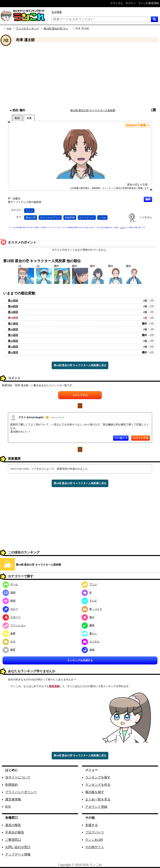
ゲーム (10, 584)
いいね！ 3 (121, 438)
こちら (122, 227)
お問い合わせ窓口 (18, 847)
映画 (9, 601)
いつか (102, 218)
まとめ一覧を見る (98, 799)
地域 (88, 650)
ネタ (9, 642)
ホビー (10, 609)
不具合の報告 (15, 832)
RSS (8, 807)
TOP (9, 28)
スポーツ (12, 617)
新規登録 (54, 686)
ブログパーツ (95, 832)
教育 (9, 650)
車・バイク (92, 609)
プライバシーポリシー (21, 792)
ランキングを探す (98, 777)
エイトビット (87, 218)
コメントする (80, 395)
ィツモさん (146, 217)
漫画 (9, 592)
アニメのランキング (27, 28)
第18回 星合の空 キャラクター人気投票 (66, 28)
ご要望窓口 (13, 840)
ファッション (14, 625)
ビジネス (91, 642)
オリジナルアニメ (50, 218)
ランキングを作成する (80, 660)
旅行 (88, 617)
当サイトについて (18, 777)
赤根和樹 (70, 218)
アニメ (29, 211)
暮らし (89, 633)
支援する (91, 825)
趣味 (88, 625)
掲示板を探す (95, 792)
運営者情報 (13, 799)
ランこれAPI (94, 840)
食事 (9, 633)
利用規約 (11, 785)
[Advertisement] (80, 75)
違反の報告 (13, 825)
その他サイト (95, 847)
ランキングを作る (98, 785)
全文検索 (57, 12)
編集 (148, 199)
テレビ (89, 601)
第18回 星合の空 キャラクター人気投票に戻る (80, 365)
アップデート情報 (18, 854)
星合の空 (31, 218)
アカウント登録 (96, 807)
